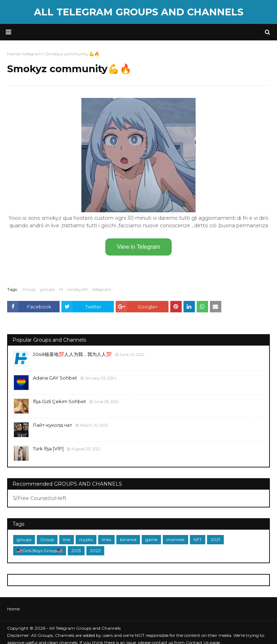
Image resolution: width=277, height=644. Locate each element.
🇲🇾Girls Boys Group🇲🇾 (40, 551)
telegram (102, 289)
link (67, 539)
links (106, 539)
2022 (95, 551)
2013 (76, 551)
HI (61, 289)
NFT (198, 539)
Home (13, 609)
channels (175, 539)
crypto (86, 539)
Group (29, 289)
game (151, 539)
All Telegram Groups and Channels (139, 12)
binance (128, 539)
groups (47, 289)
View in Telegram (138, 247)
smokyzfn (78, 289)
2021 (215, 539)
